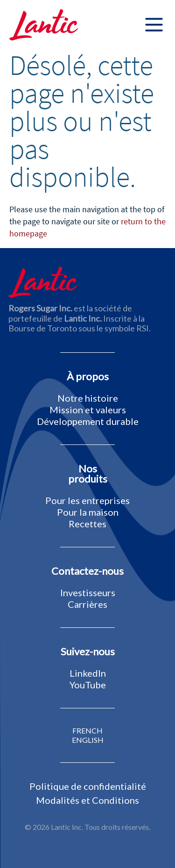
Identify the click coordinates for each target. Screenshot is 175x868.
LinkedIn (88, 673)
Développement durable (88, 421)
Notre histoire (88, 398)
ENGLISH (88, 740)
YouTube (88, 685)
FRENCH (87, 731)
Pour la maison (88, 512)
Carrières (87, 604)
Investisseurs (88, 592)
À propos (88, 377)
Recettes (87, 524)
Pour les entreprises (87, 500)
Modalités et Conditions (87, 800)
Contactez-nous (87, 571)
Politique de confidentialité (88, 786)
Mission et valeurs (88, 410)
